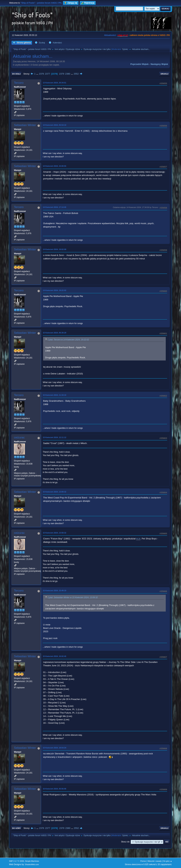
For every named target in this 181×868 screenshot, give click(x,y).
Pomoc (143, 861)
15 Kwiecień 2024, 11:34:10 (54, 395)
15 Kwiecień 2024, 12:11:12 (54, 437)
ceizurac (19, 437)
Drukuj (165, 74)
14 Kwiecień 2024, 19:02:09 (54, 249)
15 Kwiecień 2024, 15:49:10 (54, 591)
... (38, 74)
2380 (68, 74)
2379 (62, 74)
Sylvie (125, 49)
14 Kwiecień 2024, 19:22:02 (54, 290)
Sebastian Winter (25, 125)
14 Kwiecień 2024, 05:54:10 (54, 125)
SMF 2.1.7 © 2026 (16, 861)
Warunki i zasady (155, 861)
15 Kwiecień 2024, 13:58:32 (54, 533)
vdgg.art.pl (123, 35)
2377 (47, 74)
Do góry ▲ (168, 861)
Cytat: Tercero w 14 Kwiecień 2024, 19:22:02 (68, 340)
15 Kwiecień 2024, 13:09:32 (54, 492)
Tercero (19, 83)
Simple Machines (32, 861)
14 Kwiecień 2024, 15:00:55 (54, 166)
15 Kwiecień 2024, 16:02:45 (54, 656)
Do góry (16, 828)
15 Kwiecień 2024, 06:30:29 (54, 333)
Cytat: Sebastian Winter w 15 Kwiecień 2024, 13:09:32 (73, 597)
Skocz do (125, 842)
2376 (42, 74)
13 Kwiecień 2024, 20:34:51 (54, 83)
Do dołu (16, 74)
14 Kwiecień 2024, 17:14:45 (54, 207)
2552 (76, 74)
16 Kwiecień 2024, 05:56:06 (54, 789)
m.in (138, 539)
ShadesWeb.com (32, 864)
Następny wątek (159, 64)
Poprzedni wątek (139, 64)
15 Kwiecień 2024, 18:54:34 (54, 748)
